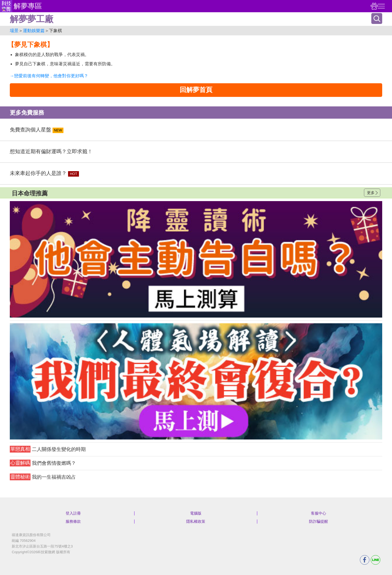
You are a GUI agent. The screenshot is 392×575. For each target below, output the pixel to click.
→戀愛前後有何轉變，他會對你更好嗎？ (49, 76)
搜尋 (377, 19)
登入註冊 (73, 513)
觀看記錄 (373, 6)
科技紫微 (6, 6)
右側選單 (381, 6)
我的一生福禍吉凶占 (43, 477)
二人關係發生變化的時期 (48, 449)
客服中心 (318, 513)
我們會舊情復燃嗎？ (43, 463)
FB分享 (365, 560)
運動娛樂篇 (34, 31)
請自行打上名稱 (196, 259)
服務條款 (73, 521)
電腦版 (196, 513)
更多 (371, 193)
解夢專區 (28, 6)
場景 (14, 31)
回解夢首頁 (196, 90)
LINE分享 (376, 560)
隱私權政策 (196, 521)
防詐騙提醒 (318, 521)
